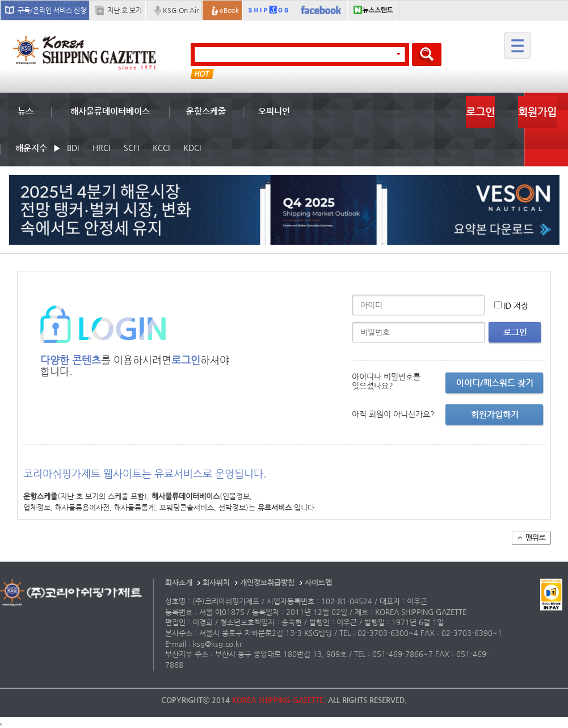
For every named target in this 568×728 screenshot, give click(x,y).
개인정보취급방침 (267, 582)
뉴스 (26, 111)
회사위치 (216, 582)
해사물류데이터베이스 (110, 111)
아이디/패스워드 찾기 (495, 382)
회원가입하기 (495, 414)
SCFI (131, 148)
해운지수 (31, 148)
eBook (229, 10)
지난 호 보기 (125, 10)
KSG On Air (181, 10)
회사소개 (179, 582)
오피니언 (274, 111)
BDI (73, 148)
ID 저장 (516, 306)
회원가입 (537, 112)
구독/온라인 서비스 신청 (52, 10)
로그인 (480, 112)
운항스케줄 (206, 111)
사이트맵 (318, 582)
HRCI (101, 148)
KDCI (192, 148)
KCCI (161, 148)
